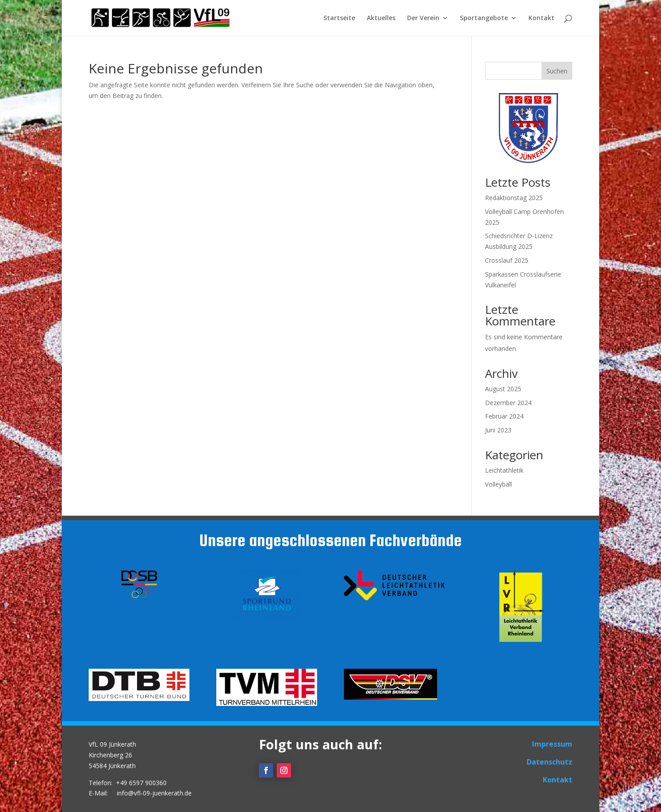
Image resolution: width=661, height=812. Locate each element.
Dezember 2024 (508, 403)
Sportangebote (484, 18)
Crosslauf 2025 (507, 260)
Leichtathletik (504, 470)
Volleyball (498, 484)
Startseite (339, 18)
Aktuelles (381, 18)
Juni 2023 (498, 430)
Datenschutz (549, 762)
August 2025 (503, 389)
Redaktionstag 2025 (514, 198)
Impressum (552, 744)
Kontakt (541, 18)
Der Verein (423, 18)
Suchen (557, 71)
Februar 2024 (504, 416)
